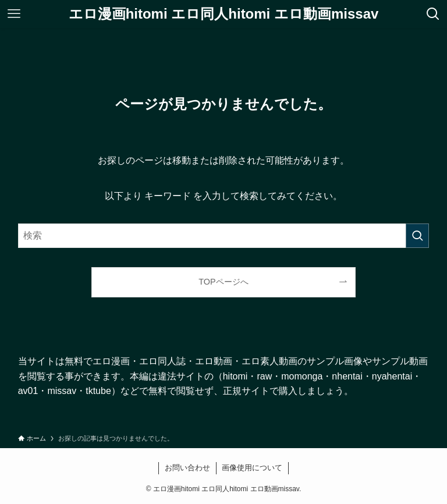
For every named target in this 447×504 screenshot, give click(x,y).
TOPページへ (223, 282)
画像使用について (252, 468)
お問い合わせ (187, 468)
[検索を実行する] (417, 236)
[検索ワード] (224, 236)
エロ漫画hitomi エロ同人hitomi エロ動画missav (224, 14)
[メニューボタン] (14, 14)
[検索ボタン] (433, 14)
